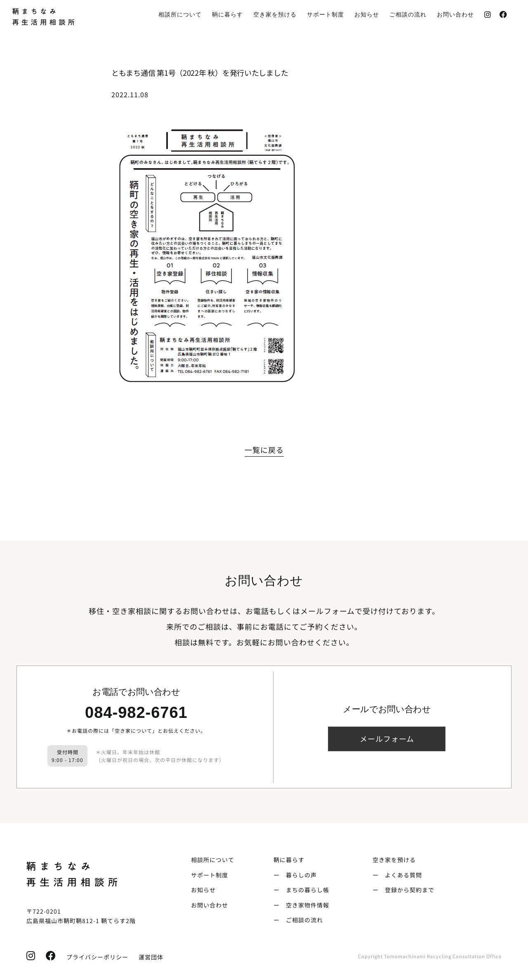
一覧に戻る (264, 450)
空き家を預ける (394, 860)
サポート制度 (210, 875)
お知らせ (203, 890)
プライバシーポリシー (94, 957)
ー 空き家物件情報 (301, 905)
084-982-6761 (136, 713)
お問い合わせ (210, 905)
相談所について (213, 860)
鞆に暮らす (289, 860)
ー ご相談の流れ (298, 920)
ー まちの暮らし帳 (301, 890)
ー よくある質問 (397, 875)
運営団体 (151, 957)
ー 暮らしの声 (295, 875)
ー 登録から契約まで (403, 890)
